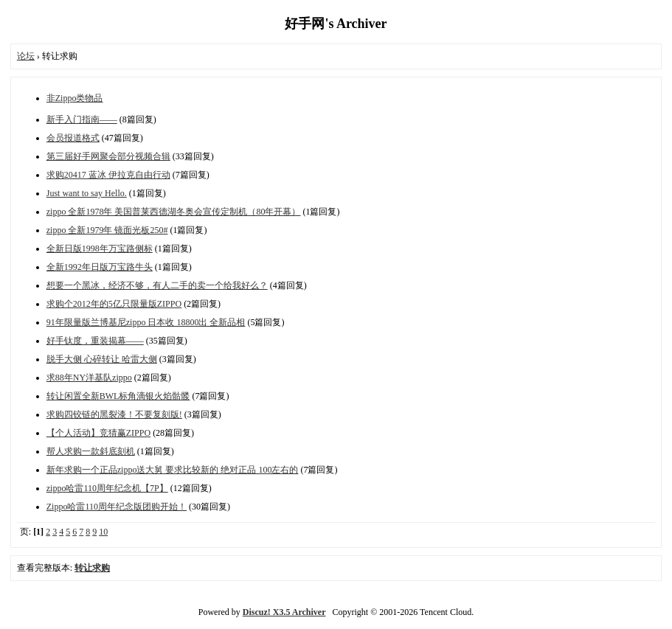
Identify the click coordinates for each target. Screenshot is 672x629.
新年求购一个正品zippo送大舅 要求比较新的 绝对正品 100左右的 (173, 470)
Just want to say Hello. (87, 193)
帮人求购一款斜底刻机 (91, 451)
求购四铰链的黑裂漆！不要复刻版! (114, 414)
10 (103, 532)
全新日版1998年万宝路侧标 (100, 249)
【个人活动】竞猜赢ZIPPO (98, 433)
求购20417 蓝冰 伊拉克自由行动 (108, 175)
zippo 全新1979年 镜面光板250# (107, 230)
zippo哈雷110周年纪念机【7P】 (107, 488)
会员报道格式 (73, 138)
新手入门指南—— (82, 119)
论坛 (26, 56)
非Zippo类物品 (75, 98)
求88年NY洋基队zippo (89, 378)
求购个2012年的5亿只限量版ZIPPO (114, 304)
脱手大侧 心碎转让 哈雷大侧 (102, 359)
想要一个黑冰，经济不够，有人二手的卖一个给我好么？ (157, 285)
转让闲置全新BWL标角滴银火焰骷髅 (118, 396)
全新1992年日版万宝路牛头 (100, 267)
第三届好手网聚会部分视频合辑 (108, 156)
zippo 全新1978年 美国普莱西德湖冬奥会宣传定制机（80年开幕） (174, 212)
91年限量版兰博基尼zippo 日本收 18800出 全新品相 (146, 322)
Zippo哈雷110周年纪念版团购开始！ (117, 507)
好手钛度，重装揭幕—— (95, 341)
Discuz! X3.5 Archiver (284, 612)
